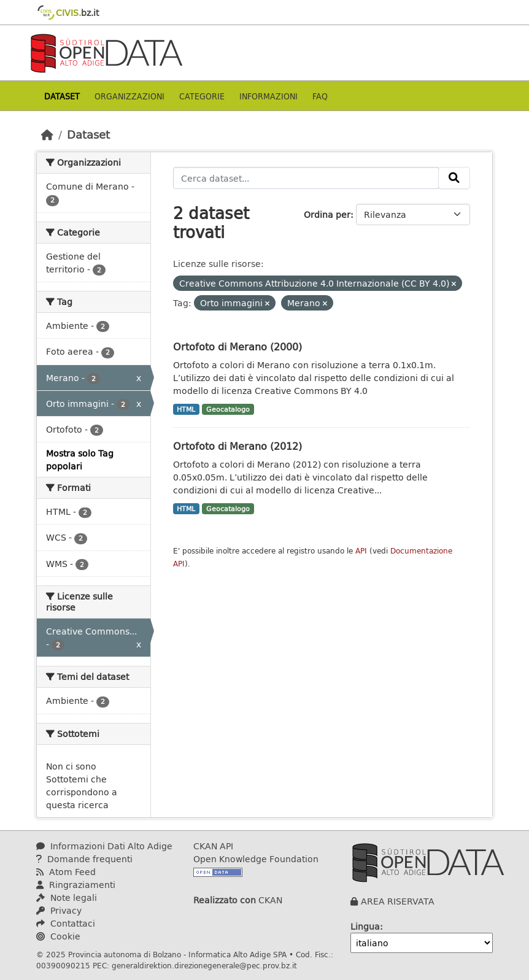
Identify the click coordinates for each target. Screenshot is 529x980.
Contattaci (66, 923)
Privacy (59, 910)
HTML (186, 409)
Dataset (62, 96)
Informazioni (268, 96)
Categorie (202, 96)
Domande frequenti (84, 859)
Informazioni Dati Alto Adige (104, 846)
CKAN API (213, 846)
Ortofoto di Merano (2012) (237, 446)
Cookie (58, 936)
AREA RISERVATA (398, 901)
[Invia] (454, 178)
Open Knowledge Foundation (256, 859)
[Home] (47, 134)
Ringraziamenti (76, 885)
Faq (320, 96)
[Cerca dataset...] (306, 178)
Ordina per (327, 214)
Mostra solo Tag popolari (80, 460)
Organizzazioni (129, 96)
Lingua (365, 926)
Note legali (67, 897)
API (361, 551)
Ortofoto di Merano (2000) (237, 346)
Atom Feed (66, 872)
